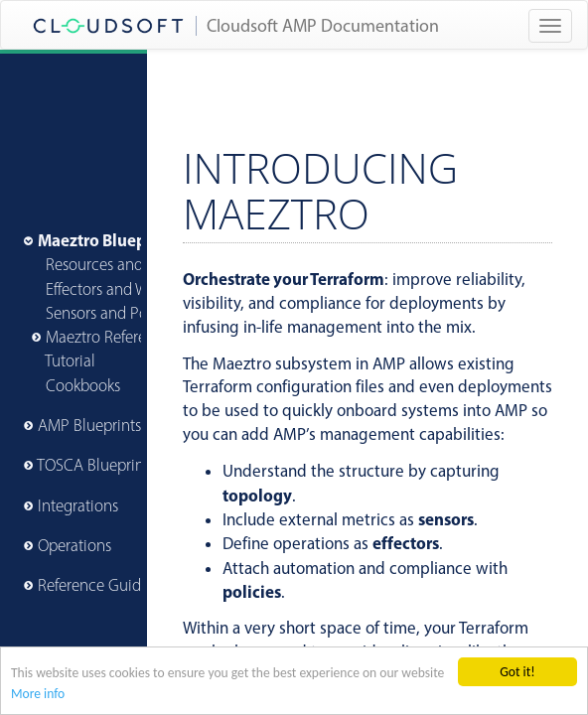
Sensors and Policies (114, 313)
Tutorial (70, 360)
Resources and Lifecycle (126, 264)
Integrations (78, 505)
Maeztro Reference (108, 337)
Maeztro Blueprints (109, 240)
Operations (74, 545)
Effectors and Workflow (122, 289)
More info (38, 695)
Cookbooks (83, 385)
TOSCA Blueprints (96, 465)
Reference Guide (93, 585)
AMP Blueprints (89, 425)
